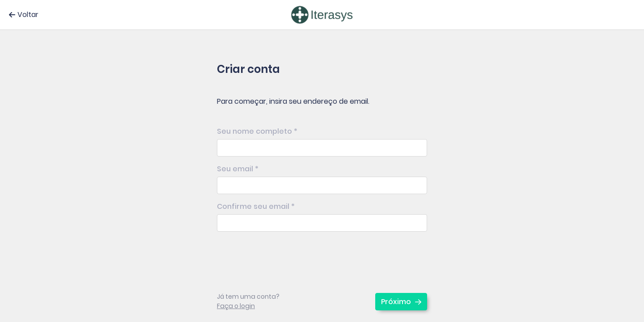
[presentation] (285, 256)
